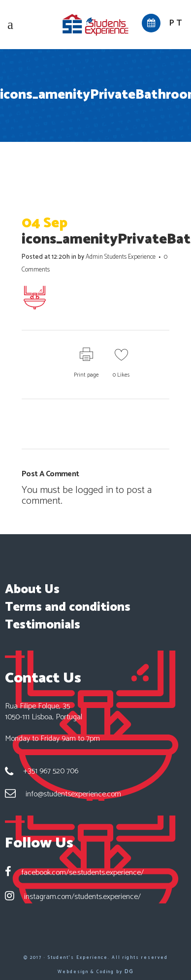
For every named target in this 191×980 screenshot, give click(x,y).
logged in (94, 490)
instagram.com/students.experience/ (82, 897)
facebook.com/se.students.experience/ (82, 873)
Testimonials (43, 625)
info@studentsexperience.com (73, 794)
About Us (32, 590)
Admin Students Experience (121, 257)
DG (129, 971)
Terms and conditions (68, 607)
